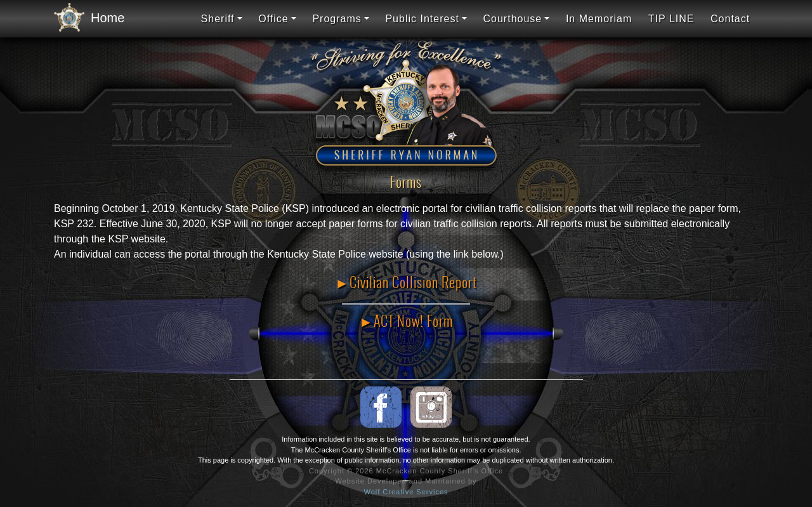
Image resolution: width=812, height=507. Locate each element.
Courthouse (513, 19)
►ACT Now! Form (406, 321)
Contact (730, 19)
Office (273, 19)
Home (86, 18)
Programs (337, 19)
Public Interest (422, 19)
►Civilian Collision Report (406, 282)
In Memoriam (599, 19)
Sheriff (218, 19)
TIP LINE (671, 19)
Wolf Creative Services (406, 492)
